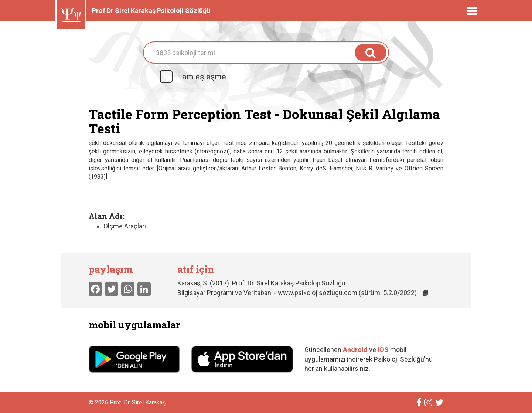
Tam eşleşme (192, 77)
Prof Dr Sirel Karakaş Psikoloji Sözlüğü (151, 11)
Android (355, 350)
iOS (384, 350)
